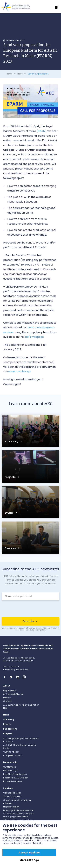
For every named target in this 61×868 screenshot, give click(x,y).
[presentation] (31, 609)
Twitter (12, 677)
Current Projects (11, 752)
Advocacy (12, 441)
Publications (10, 729)
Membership (10, 762)
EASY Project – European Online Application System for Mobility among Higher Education (18, 813)
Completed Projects (13, 755)
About (7, 686)
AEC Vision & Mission (13, 694)
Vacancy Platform (12, 796)
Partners (7, 698)
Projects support (11, 807)
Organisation (10, 690)
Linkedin (19, 677)
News (20, 74)
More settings (29, 860)
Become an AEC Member (15, 778)
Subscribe (29, 621)
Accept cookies (29, 853)
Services (11, 548)
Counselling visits (12, 793)
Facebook (6, 677)
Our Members (10, 767)
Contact (7, 701)
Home (9, 74)
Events (10, 513)
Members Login (11, 770)
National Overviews (13, 781)
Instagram (25, 677)
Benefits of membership (15, 774)
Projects (11, 477)
